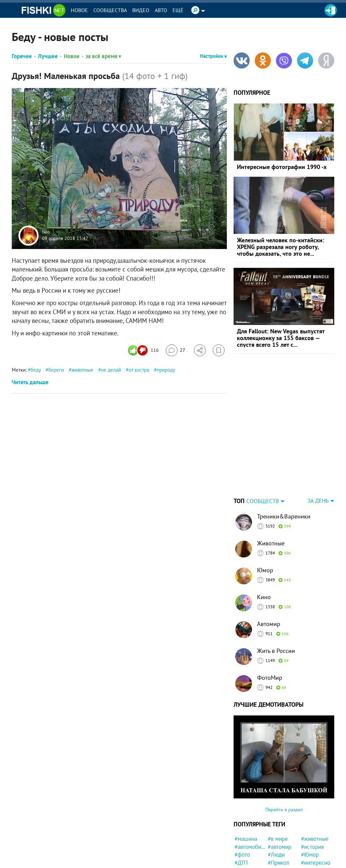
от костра (139, 370)
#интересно (316, 821)
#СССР (276, 837)
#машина (246, 797)
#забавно (246, 829)
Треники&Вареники (284, 474)
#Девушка (280, 861)
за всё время (103, 56)
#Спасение (314, 861)
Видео (141, 10)
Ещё (178, 10)
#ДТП (241, 821)
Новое (79, 10)
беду (36, 370)
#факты (310, 844)
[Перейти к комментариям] (176, 350)
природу (166, 370)
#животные (315, 797)
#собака (278, 844)
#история (312, 805)
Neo (46, 232)
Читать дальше (30, 382)
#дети (308, 853)
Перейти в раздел (284, 768)
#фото (242, 813)
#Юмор (310, 813)
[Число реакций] (144, 350)
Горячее (22, 56)
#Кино (309, 837)
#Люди (276, 813)
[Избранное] (219, 350)
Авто (161, 10)
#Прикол (279, 821)
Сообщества (110, 10)
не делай (111, 370)
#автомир (280, 805)
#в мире (278, 797)
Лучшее (48, 56)
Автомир (269, 582)
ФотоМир (270, 636)
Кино (264, 555)
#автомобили (250, 805)
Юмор (265, 528)
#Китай (243, 844)
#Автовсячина (317, 829)
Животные (271, 501)
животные (82, 370)
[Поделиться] (200, 350)
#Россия (278, 829)
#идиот (277, 853)
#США (242, 837)
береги (56, 370)
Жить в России (276, 609)
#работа (244, 861)
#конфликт (248, 853)
